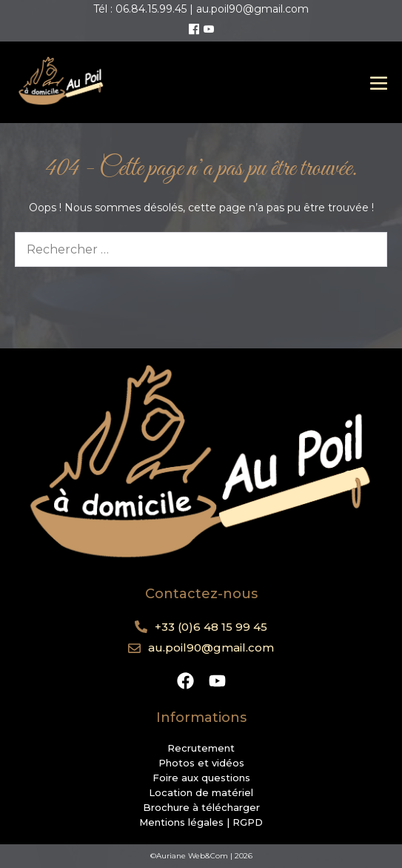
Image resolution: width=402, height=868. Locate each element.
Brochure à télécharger (201, 807)
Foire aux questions (201, 778)
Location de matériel (201, 792)
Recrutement (201, 748)
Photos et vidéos (201, 763)
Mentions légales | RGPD (201, 822)
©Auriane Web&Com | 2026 (201, 856)
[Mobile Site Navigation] (379, 83)
